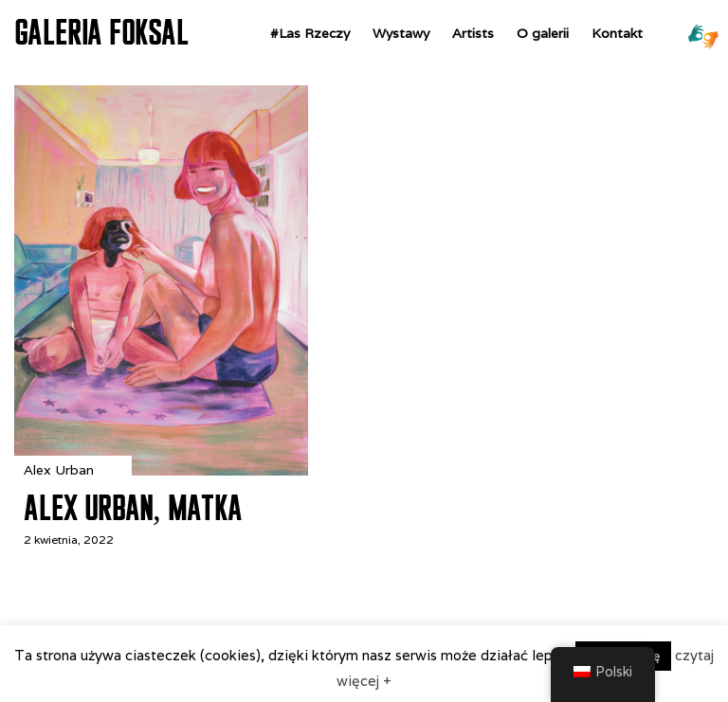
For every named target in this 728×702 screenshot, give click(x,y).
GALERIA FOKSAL (101, 32)
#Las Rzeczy (310, 33)
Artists (473, 33)
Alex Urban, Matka (133, 508)
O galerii (543, 33)
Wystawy (401, 33)
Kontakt (617, 33)
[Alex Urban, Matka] (161, 470)
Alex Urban (59, 470)
